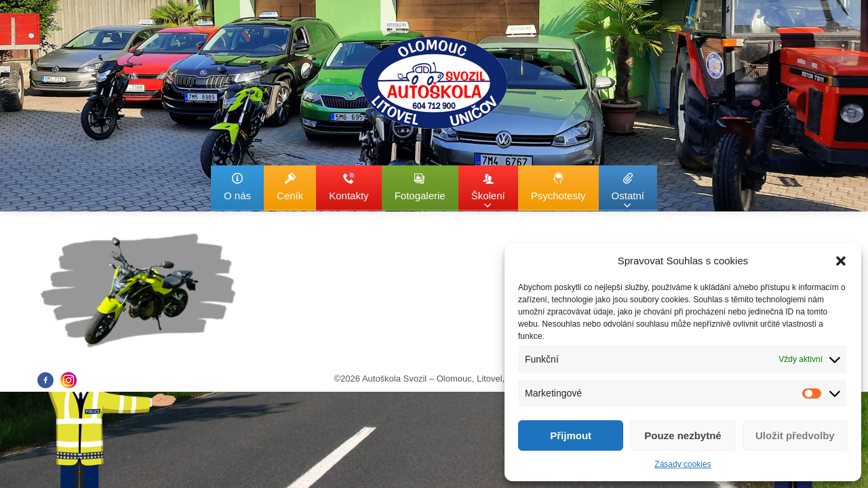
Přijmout (571, 435)
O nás (237, 187)
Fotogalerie (420, 187)
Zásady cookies (683, 464)
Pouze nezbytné (683, 435)
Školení (488, 191)
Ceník (290, 187)
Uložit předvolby (795, 435)
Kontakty (349, 187)
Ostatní (628, 191)
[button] (841, 261)
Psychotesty (558, 187)
